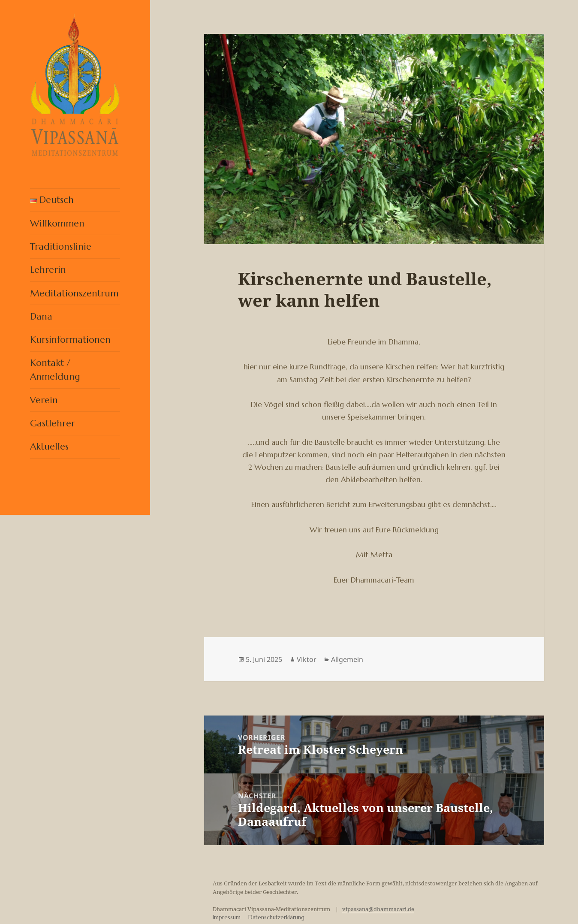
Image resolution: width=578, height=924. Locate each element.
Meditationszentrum (74, 293)
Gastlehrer (53, 423)
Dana (41, 316)
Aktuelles (49, 446)
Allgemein (347, 659)
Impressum (227, 917)
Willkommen (57, 223)
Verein (44, 400)
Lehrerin (48, 270)
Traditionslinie (61, 246)
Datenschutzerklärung (276, 917)
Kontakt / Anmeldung (55, 370)
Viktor (307, 659)
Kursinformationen (70, 340)
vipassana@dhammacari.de (378, 909)
